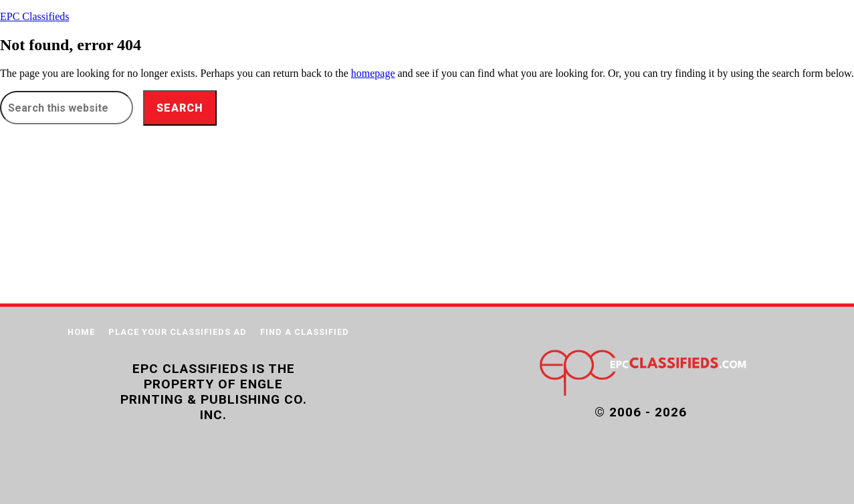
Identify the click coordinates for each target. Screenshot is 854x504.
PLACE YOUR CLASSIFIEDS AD (178, 332)
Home (81, 332)
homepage (373, 73)
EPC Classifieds (35, 16)
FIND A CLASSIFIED (305, 332)
